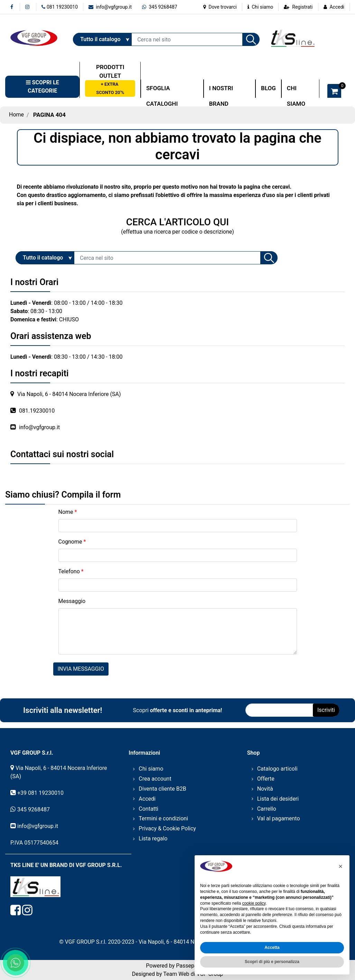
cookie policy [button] (254, 903)
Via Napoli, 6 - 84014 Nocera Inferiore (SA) (69, 394)
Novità (265, 789)
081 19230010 (60, 7)
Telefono (71, 571)
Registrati (302, 7)
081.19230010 (37, 411)
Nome (68, 512)
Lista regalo (153, 838)
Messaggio (72, 601)
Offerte (266, 779)
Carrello (267, 809)
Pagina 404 (49, 115)
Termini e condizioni (163, 818)
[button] (251, 39)
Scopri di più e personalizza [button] (272, 962)
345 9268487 (160, 7)
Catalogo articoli (277, 769)
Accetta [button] (272, 948)
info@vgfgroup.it (110, 7)
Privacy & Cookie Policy (167, 828)
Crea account (155, 779)
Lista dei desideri (278, 799)
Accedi (337, 7)
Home (16, 115)
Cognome (72, 542)
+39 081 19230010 (40, 793)
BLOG (268, 88)
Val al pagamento (279, 818)
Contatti (148, 809)
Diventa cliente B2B (162, 789)
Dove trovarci (220, 7)
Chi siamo (260, 7)
